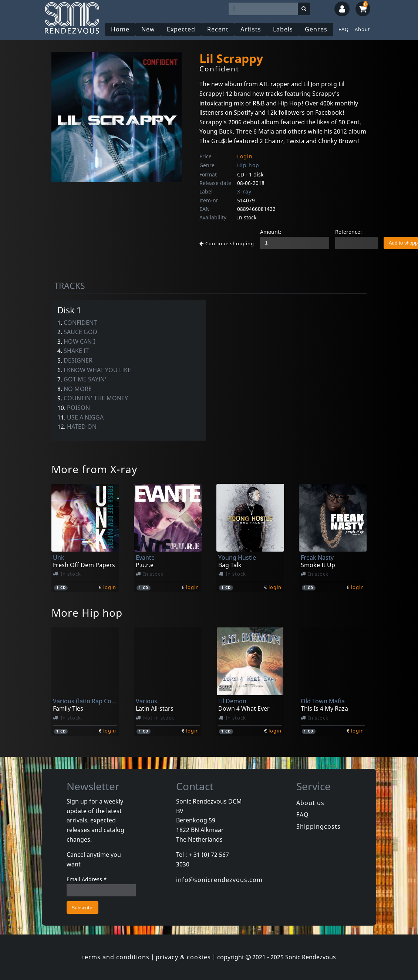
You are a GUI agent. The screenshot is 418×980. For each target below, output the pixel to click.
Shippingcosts (318, 826)
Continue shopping (227, 243)
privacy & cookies (183, 957)
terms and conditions (116, 957)
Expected (181, 29)
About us (310, 803)
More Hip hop (87, 613)
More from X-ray (94, 469)
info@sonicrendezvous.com (219, 880)
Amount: (271, 232)
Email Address (87, 879)
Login (245, 156)
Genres (316, 29)
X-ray (244, 191)
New (148, 29)
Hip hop (248, 165)
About (363, 29)
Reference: (348, 232)
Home (120, 29)
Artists (251, 29)
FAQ (344, 29)
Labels (283, 29)
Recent (218, 29)
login (110, 587)
